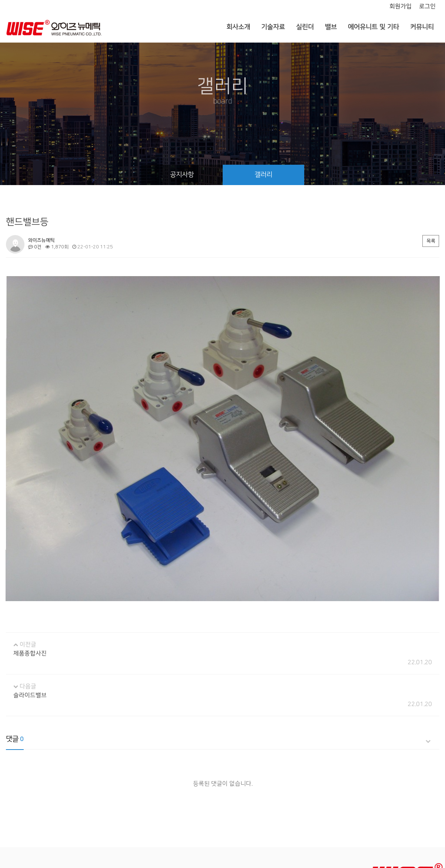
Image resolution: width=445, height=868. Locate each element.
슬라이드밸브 (30, 648)
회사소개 (238, 27)
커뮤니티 (422, 27)
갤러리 (263, 175)
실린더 (305, 27)
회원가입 (400, 6)
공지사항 (182, 175)
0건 (34, 247)
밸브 (331, 27)
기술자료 (273, 27)
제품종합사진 (30, 606)
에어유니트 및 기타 (373, 27)
